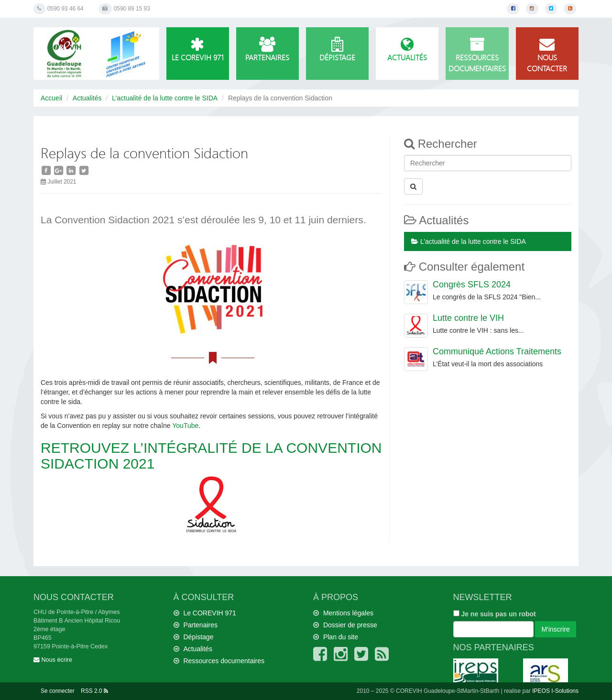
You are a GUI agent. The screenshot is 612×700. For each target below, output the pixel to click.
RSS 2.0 (94, 691)
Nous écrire (53, 660)
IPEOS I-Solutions (555, 691)
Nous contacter (547, 55)
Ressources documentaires (477, 55)
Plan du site (341, 637)
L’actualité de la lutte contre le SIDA (165, 98)
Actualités (407, 50)
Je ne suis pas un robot (495, 614)
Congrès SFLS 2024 (472, 284)
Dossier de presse (350, 625)
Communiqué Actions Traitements (497, 351)
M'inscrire (555, 629)
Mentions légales (348, 613)
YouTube (185, 426)
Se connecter (58, 691)
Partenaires (268, 50)
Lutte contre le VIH (468, 318)
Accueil (51, 98)
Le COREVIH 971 (198, 50)
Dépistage (337, 50)
